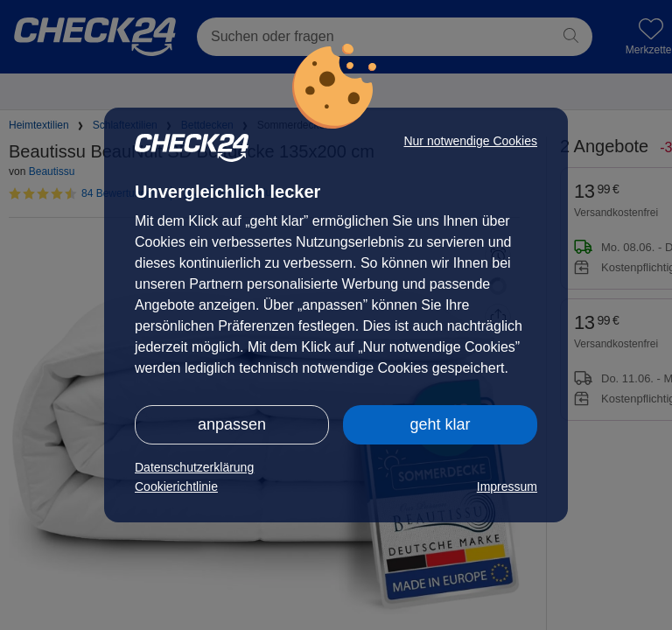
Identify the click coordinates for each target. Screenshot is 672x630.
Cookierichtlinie (176, 486)
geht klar (440, 424)
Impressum (507, 486)
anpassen (232, 424)
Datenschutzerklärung (194, 467)
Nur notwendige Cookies (470, 141)
